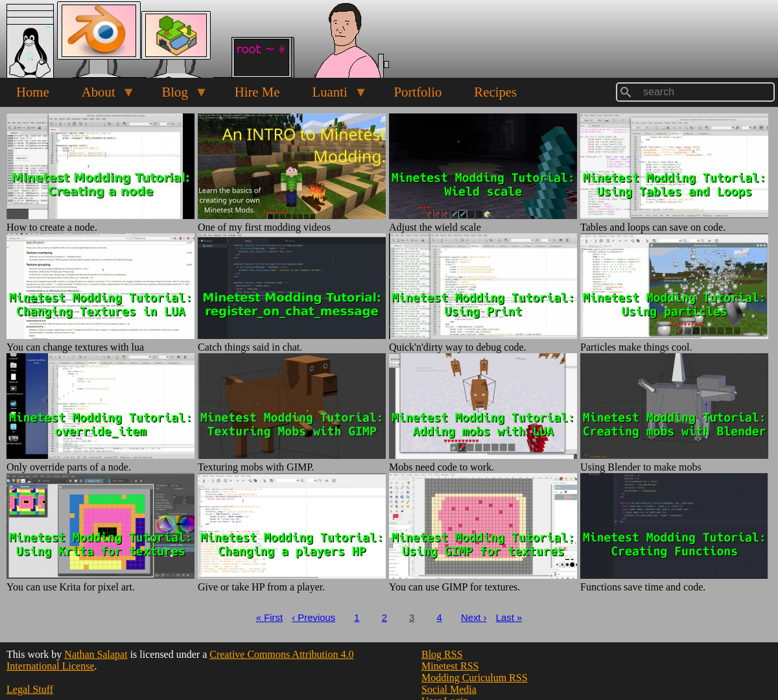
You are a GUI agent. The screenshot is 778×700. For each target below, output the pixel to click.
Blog (177, 95)
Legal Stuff (30, 689)
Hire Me (257, 92)
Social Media (449, 689)
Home (33, 92)
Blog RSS (442, 654)
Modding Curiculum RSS (475, 678)
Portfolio (418, 92)
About (100, 95)
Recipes (495, 92)
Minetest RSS (450, 666)
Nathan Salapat (96, 654)
